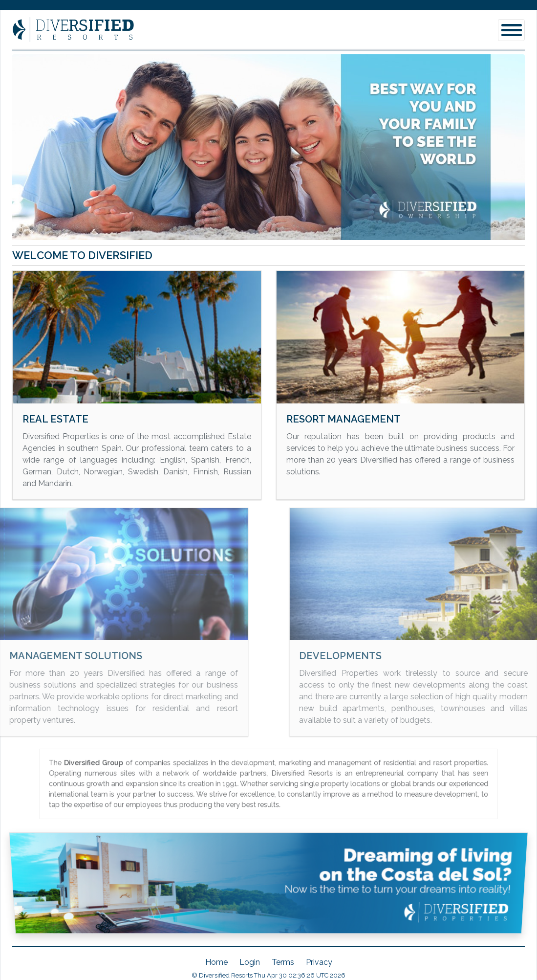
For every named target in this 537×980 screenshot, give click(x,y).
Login (250, 962)
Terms (283, 962)
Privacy (319, 962)
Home (216, 962)
